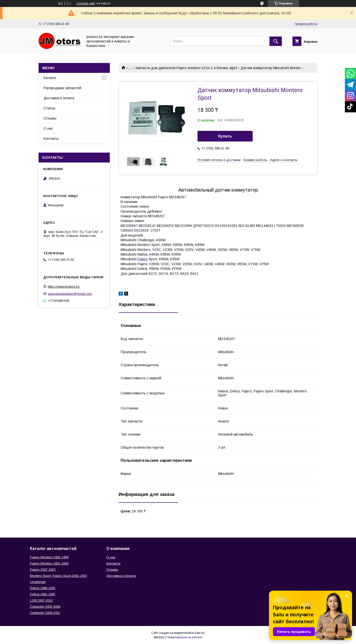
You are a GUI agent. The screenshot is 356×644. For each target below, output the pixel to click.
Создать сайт (86, 3)
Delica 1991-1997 (43, 594)
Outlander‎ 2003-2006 (45, 607)
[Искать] (276, 41)
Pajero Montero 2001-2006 (49, 563)
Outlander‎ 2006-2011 (45, 613)
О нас (48, 128)
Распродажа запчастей (62, 88)
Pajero (143, 259)
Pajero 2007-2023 (43, 570)
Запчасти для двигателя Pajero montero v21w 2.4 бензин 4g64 (186, 68)
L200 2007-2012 (41, 600)
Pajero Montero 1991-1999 (49, 557)
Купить (225, 136)
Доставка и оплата (59, 98)
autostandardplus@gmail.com (70, 294)
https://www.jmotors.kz (64, 287)
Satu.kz (200, 633)
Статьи (49, 108)
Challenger (38, 582)
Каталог (50, 78)
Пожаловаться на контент (184, 637)
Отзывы (50, 118)
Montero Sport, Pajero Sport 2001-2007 (58, 576)
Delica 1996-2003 (43, 588)
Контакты (51, 139)
